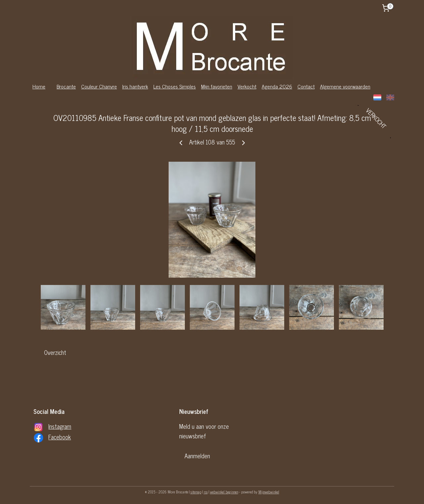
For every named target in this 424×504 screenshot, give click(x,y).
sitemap (196, 492)
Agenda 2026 (277, 86)
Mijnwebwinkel (269, 492)
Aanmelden (197, 456)
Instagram (60, 426)
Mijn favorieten (217, 86)
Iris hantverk (135, 86)
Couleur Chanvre (99, 86)
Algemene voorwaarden (345, 86)
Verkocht (247, 86)
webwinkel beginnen (224, 492)
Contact (306, 86)
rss (206, 492)
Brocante (66, 86)
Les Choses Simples (175, 86)
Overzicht (55, 352)
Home (39, 86)
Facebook (60, 437)
